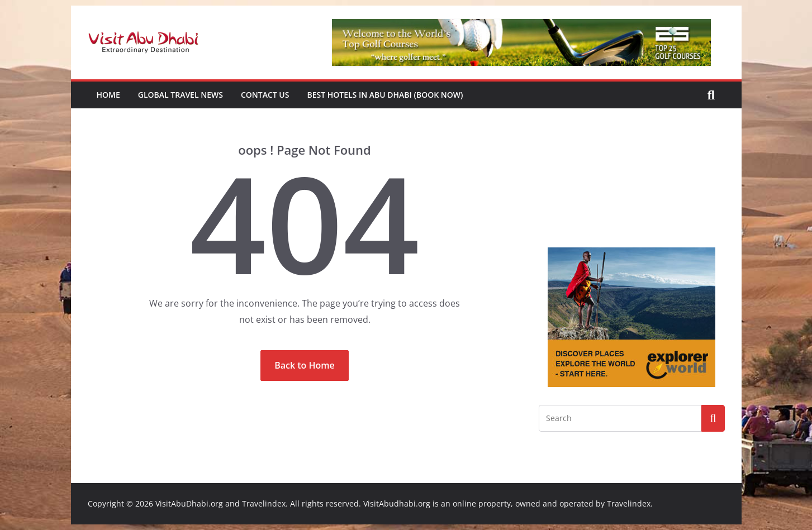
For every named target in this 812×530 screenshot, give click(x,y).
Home (108, 95)
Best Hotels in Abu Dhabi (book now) (385, 95)
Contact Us (265, 95)
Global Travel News (181, 95)
